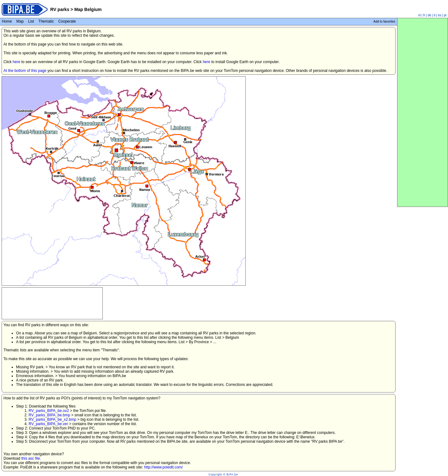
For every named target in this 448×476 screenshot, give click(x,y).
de (430, 15)
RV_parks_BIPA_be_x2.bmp (52, 419)
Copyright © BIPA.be (223, 474)
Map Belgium (88, 9)
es (440, 15)
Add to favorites (384, 22)
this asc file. (31, 458)
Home (7, 21)
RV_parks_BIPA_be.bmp (49, 415)
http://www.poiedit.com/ (164, 467)
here (16, 62)
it (435, 15)
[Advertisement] (52, 295)
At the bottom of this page (25, 71)
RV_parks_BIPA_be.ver (48, 424)
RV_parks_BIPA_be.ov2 (49, 411)
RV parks (60, 9)
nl (419, 15)
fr (424, 15)
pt (445, 15)
